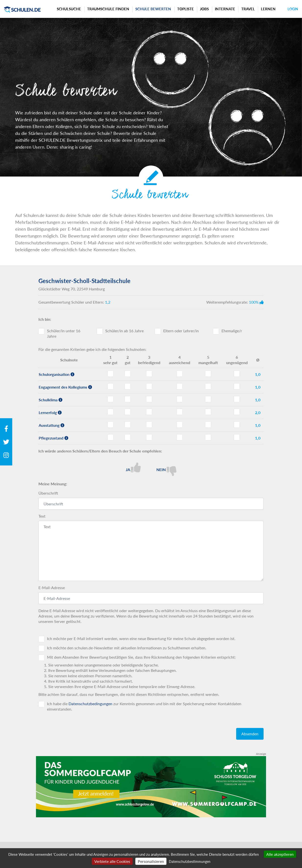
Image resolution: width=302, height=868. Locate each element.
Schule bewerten (153, 9)
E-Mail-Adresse (52, 588)
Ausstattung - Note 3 (149, 425)
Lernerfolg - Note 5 (208, 412)
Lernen (268, 9)
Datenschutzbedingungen (90, 704)
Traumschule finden (108, 9)
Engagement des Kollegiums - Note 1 (110, 386)
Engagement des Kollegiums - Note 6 (237, 386)
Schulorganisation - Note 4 (180, 374)
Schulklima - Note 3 (149, 399)
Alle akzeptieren (280, 854)
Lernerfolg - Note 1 (110, 412)
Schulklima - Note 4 (180, 399)
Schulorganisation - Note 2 (128, 374)
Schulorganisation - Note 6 (237, 374)
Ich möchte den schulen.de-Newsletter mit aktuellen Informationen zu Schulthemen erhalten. (127, 648)
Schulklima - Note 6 (237, 399)
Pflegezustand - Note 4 (180, 437)
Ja (133, 467)
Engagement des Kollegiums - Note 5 (208, 386)
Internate (225, 9)
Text (42, 516)
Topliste (186, 9)
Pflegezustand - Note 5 (208, 437)
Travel (248, 9)
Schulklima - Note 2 (128, 399)
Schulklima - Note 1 (110, 399)
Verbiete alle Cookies (112, 861)
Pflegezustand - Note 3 (149, 437)
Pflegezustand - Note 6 (237, 437)
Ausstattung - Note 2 (128, 425)
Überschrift (48, 493)
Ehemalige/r (232, 331)
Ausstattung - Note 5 (208, 425)
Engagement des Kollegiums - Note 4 (180, 386)
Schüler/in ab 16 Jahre (124, 331)
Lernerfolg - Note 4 (180, 412)
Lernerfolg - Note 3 (149, 412)
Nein (166, 469)
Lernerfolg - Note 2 (128, 412)
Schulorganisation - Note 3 (149, 374)
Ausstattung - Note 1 (110, 425)
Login (293, 9)
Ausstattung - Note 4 (180, 425)
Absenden (250, 734)
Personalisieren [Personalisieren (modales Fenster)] (151, 861)
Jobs (204, 9)
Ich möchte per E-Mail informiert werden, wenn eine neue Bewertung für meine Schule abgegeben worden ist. (141, 638)
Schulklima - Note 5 (208, 399)
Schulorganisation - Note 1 (110, 374)
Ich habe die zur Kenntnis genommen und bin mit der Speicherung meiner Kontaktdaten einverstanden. (144, 706)
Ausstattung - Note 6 (237, 425)
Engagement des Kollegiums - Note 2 (128, 386)
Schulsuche (69, 9)
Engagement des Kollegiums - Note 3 (149, 386)
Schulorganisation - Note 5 (208, 374)
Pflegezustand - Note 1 (110, 437)
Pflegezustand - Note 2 (128, 437)
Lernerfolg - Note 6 (237, 412)
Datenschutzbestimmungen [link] (190, 862)
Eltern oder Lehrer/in (181, 331)
